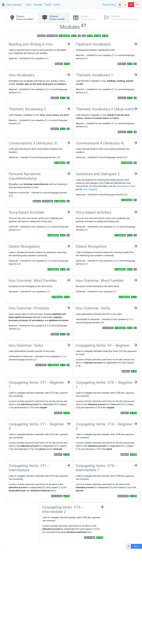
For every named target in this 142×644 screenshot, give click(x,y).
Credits (48, 5)
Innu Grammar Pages (126, 186)
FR (137, 5)
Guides (57, 5)
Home (29, 5)
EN (131, 5)
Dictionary (38, 5)
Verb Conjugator (90, 189)
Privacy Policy (109, 5)
